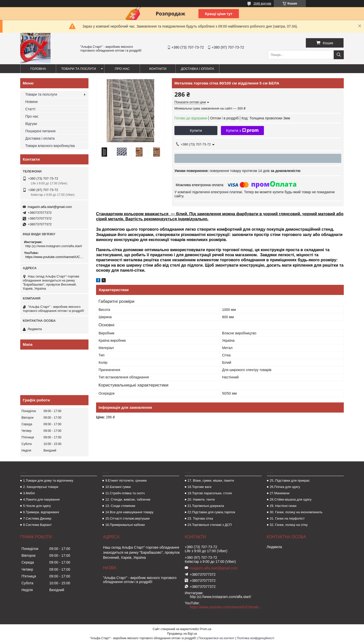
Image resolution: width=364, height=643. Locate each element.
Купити (196, 130)
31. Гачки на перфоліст (287, 518)
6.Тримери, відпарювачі (41, 512)
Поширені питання (40, 131)
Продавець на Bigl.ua (182, 634)
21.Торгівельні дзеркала (206, 506)
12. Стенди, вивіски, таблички (128, 499)
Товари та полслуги (41, 94)
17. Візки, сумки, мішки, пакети (211, 480)
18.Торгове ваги (200, 487)
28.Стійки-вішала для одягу (291, 499)
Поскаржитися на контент (216, 638)
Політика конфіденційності (256, 638)
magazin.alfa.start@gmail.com (50, 207)
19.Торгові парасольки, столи (210, 493)
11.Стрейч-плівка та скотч (125, 493)
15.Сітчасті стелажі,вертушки (127, 518)
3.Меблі (29, 493)
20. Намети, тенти (201, 499)
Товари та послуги (78, 69)
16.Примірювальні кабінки (125, 525)
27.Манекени (280, 493)
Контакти (158, 69)
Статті (30, 109)
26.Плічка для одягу (285, 487)
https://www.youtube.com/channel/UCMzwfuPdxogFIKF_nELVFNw (55, 257)
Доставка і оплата (197, 69)
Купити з (242, 131)
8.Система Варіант (37, 525)
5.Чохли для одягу (37, 506)
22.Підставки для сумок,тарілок (211, 512)
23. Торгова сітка (200, 518)
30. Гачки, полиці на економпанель (296, 512)
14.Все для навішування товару (129, 512)
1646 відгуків (262, 4)
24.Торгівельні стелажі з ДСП (210, 525)
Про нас (122, 69)
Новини (31, 102)
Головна (38, 69)
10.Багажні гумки (118, 487)
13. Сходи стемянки (120, 506)
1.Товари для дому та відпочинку (48, 480)
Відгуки (31, 124)
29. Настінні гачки (283, 506)
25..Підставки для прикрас (290, 480)
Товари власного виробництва (50, 146)
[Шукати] (339, 55)
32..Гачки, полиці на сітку (289, 525)
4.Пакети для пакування (41, 499)
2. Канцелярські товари (41, 487)
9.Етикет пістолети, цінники (126, 480)
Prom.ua (206, 629)
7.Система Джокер (37, 518)
